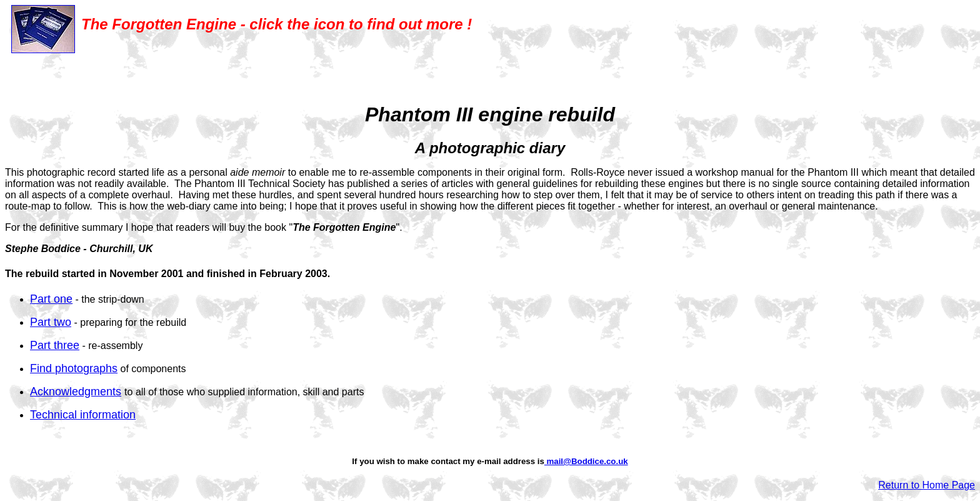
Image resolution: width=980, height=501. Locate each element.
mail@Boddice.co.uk (586, 461)
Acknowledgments (76, 392)
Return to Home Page (927, 485)
